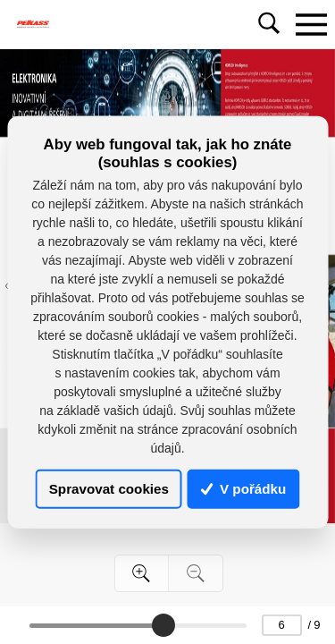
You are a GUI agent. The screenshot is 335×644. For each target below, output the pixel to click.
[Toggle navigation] (311, 24)
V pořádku (244, 489)
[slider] (163, 625)
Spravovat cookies (109, 489)
